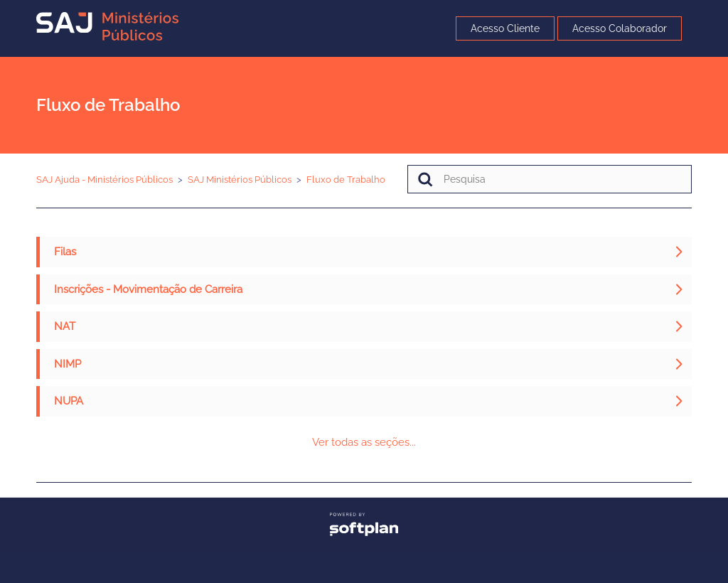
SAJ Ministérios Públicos (240, 180)
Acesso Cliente (505, 28)
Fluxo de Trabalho (346, 180)
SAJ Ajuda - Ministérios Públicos (105, 180)
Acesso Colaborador (620, 28)
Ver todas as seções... (364, 442)
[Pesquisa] (550, 179)
